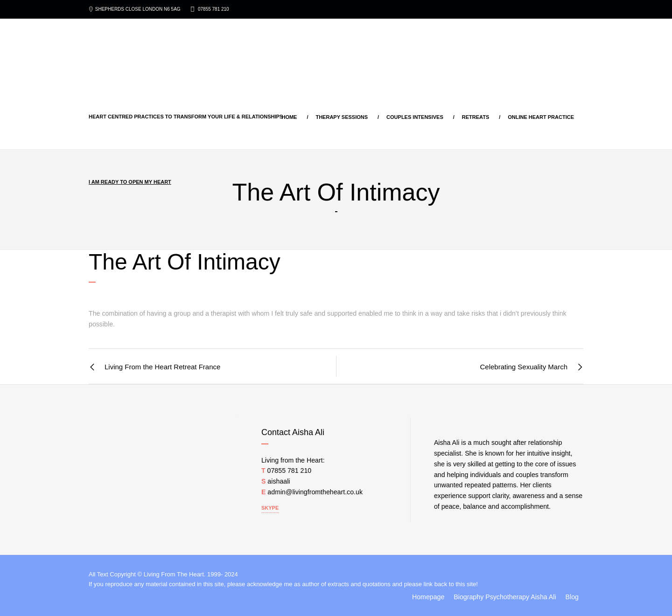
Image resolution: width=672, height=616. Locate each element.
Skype (270, 508)
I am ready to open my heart (130, 182)
